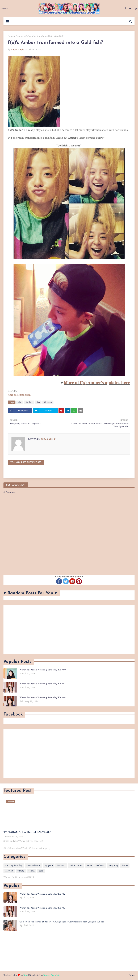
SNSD (89, 865)
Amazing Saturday (14, 865)
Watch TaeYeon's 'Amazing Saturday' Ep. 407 (43, 698)
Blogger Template (52, 975)
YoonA (31, 871)
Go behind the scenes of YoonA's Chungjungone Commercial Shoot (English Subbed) (62, 922)
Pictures (19, 36)
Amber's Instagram (19, 395)
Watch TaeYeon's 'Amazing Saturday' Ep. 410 (42, 684)
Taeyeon (9, 871)
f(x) (38, 402)
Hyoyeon (49, 865)
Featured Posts (33, 865)
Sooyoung (113, 865)
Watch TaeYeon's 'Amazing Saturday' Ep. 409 (43, 670)
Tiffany (21, 871)
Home (11, 36)
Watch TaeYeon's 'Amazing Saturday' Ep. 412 (42, 894)
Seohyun (100, 865)
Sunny (125, 865)
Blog (26, 975)
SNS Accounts (76, 865)
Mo (67, 383)
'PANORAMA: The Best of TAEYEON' (27, 832)
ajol (20, 402)
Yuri (41, 871)
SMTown (61, 865)
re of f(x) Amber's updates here (100, 383)
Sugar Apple (18, 50)
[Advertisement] (69, 629)
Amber (29, 402)
